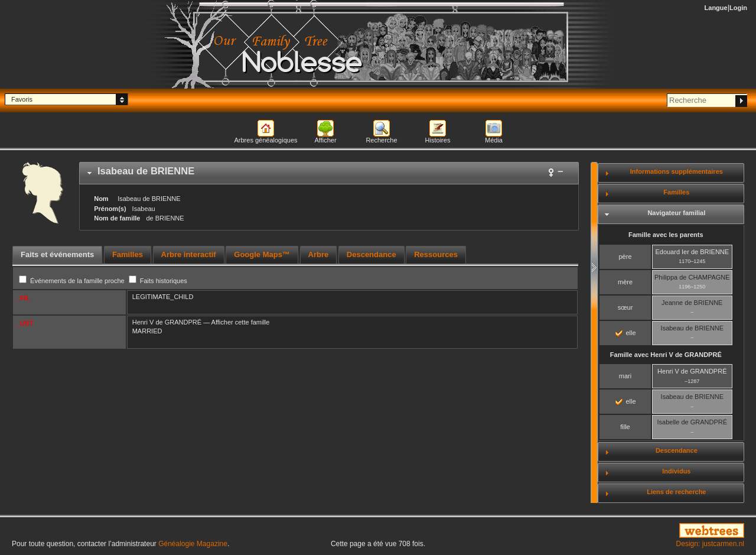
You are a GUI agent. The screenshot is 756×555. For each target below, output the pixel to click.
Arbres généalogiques (265, 140)
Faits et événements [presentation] (57, 254)
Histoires (438, 140)
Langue (716, 8)
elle (625, 333)
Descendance (677, 450)
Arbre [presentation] (319, 254)
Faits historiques (158, 281)
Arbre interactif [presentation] (189, 254)
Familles (676, 192)
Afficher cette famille (241, 322)
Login (738, 8)
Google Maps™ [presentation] (262, 254)
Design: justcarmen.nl (710, 544)
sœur (625, 307)
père (625, 257)
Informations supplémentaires (677, 171)
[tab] (329, 173)
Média (494, 140)
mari (625, 376)
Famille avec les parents (666, 235)
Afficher (325, 140)
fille (625, 427)
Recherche (381, 140)
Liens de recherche (676, 492)
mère (625, 282)
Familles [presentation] (128, 254)
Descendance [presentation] (372, 254)
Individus (676, 471)
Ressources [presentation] (436, 254)
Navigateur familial (676, 213)
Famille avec (666, 355)
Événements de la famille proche (73, 281)
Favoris (22, 99)
